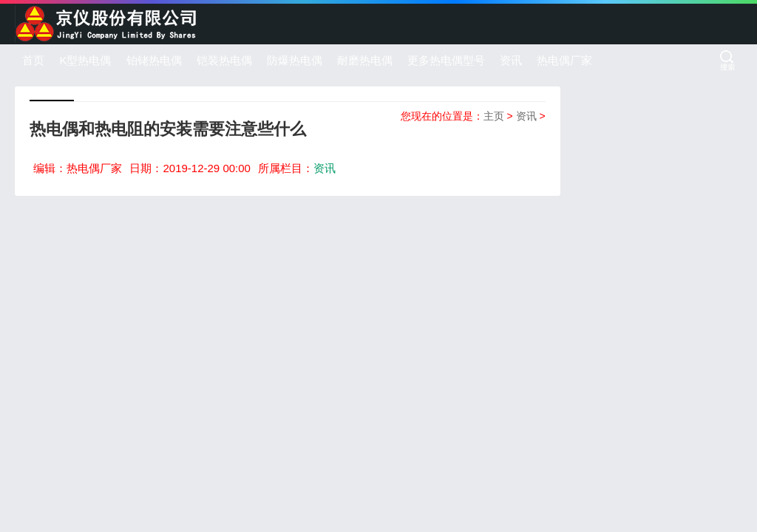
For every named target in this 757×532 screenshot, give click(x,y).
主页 (494, 116)
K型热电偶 (85, 60)
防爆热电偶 (295, 60)
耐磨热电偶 (365, 60)
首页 (33, 60)
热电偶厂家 (564, 60)
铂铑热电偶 (154, 60)
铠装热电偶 (224, 60)
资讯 (511, 60)
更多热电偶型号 (446, 60)
